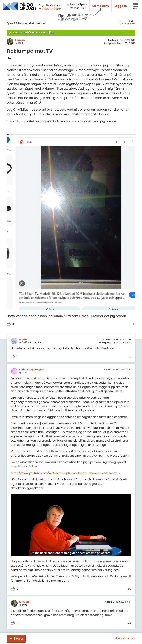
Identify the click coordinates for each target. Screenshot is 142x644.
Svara (18, 638)
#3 (130, 589)
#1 (134, 324)
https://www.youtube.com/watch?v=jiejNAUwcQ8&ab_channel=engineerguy (66, 473)
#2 (130, 357)
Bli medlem (101, 6)
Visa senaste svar (125, 638)
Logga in (121, 6)
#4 (130, 623)
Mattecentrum (50, 9)
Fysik (10, 23)
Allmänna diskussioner (31, 23)
